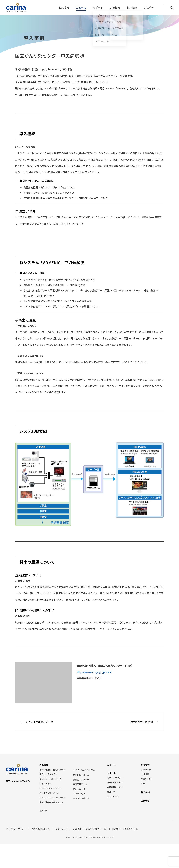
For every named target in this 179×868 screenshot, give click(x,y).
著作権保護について (41, 829)
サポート (98, 8)
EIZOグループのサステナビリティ (90, 829)
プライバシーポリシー (16, 829)
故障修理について (115, 787)
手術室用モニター (81, 784)
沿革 (143, 784)
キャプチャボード (81, 798)
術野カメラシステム (48, 774)
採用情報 (132, 8)
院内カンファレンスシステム (52, 797)
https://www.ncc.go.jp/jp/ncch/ (94, 672)
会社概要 (145, 774)
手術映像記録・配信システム (52, 770)
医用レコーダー (80, 789)
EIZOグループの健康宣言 (125, 829)
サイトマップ (61, 829)
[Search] (171, 8)
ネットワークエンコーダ (50, 779)
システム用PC (79, 794)
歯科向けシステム (81, 775)
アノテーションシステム (84, 770)
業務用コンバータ (81, 780)
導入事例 (43, 811)
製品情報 (64, 8)
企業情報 (115, 8)
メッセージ (146, 770)
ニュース (81, 8)
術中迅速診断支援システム (51, 802)
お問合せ (149, 8)
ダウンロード (113, 796)
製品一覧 (111, 792)
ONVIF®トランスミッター (51, 788)
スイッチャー (45, 784)
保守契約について (115, 782)
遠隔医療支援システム (49, 793)
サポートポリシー (115, 778)
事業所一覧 (146, 779)
